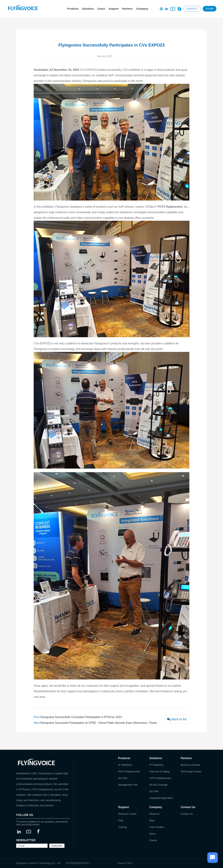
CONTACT (192, 9)
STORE (210, 9)
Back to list (177, 720)
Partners (127, 9)
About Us (155, 814)
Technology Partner (191, 771)
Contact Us (187, 814)
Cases (101, 9)
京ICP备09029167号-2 (78, 863)
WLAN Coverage (159, 785)
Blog (152, 820)
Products (73, 9)
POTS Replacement (170, 207)
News (153, 834)
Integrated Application (161, 798)
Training (122, 827)
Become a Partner (191, 765)
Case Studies (157, 827)
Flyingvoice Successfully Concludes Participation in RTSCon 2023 (78, 717)
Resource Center (127, 814)
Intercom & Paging (159, 771)
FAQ (121, 820)
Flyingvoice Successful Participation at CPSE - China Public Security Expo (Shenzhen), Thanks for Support (97, 723)
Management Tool (128, 785)
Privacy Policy (125, 863)
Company (142, 9)
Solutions (88, 9)
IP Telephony (125, 765)
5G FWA (123, 778)
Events (153, 840)
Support (114, 9)
